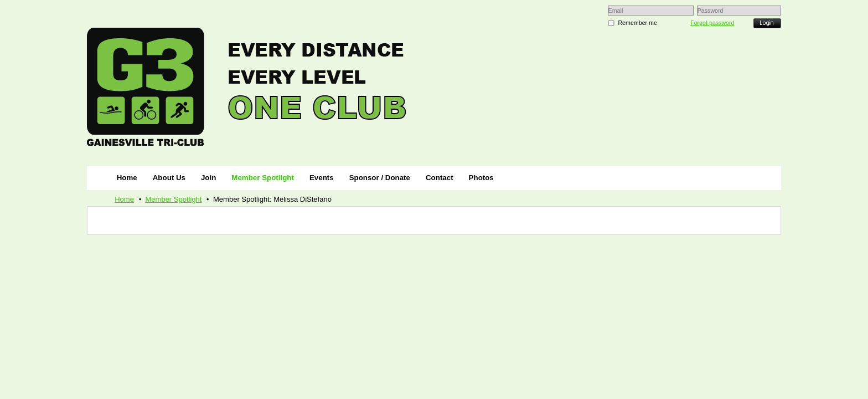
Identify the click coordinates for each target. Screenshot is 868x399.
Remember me (637, 23)
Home (124, 199)
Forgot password (712, 23)
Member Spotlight (174, 199)
